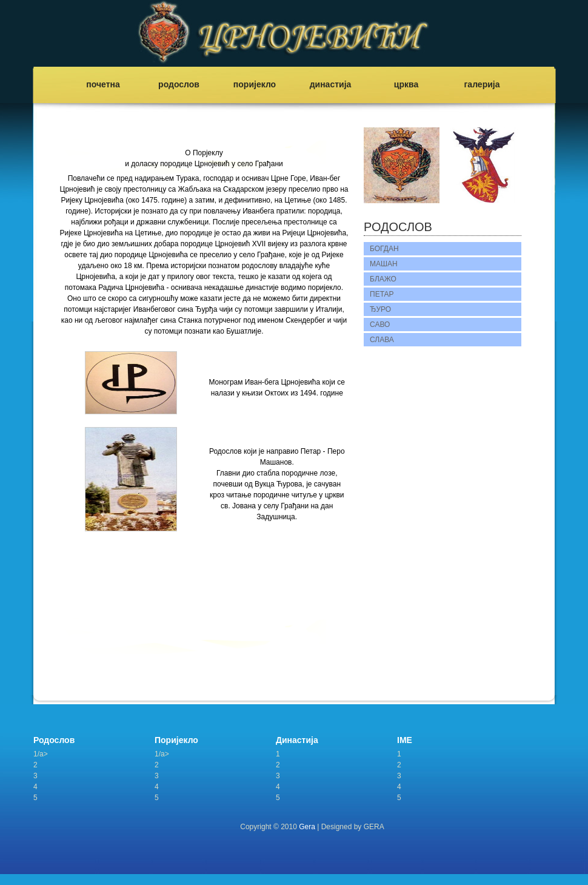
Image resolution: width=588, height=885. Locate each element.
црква (406, 84)
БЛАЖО (383, 279)
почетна (103, 84)
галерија (482, 84)
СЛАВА (382, 340)
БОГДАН (384, 249)
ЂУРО (380, 309)
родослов (179, 84)
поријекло (255, 84)
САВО (380, 325)
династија (331, 84)
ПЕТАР (382, 294)
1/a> (41, 754)
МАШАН (384, 264)
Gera (307, 827)
